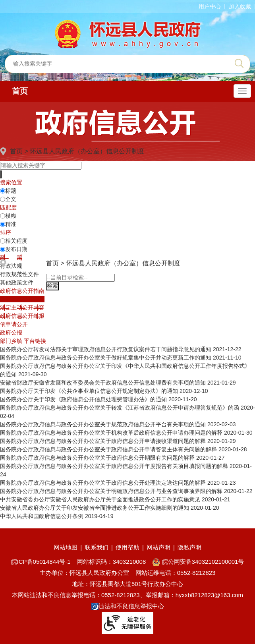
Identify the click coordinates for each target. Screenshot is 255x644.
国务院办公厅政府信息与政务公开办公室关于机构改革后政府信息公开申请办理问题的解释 (111, 433)
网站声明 (158, 547)
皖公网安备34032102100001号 (198, 562)
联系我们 (97, 547)
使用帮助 (127, 547)
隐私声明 (189, 547)
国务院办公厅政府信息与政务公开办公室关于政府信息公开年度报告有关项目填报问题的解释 (114, 466)
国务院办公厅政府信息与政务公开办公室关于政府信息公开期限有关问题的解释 (97, 458)
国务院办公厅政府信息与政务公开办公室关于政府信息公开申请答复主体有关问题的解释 (108, 449)
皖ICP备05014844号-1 (41, 562)
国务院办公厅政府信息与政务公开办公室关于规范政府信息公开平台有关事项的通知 (103, 424)
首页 (20, 91)
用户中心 (210, 6)
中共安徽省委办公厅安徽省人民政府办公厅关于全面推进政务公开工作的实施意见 (100, 499)
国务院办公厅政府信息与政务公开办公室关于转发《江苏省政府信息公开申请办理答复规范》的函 (120, 408)
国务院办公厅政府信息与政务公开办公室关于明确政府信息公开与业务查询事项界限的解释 (111, 491)
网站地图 (66, 547)
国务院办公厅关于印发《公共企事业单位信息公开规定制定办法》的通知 (89, 391)
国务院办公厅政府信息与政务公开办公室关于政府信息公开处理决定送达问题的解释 (103, 483)
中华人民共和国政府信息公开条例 (42, 516)
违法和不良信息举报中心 (128, 606)
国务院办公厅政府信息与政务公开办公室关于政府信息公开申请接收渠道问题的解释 (103, 441)
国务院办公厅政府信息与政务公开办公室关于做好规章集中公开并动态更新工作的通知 (106, 358)
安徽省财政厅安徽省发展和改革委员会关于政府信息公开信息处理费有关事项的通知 (103, 383)
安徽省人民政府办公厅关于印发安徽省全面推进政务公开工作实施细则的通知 (95, 508)
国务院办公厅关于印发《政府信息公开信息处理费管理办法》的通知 (83, 399)
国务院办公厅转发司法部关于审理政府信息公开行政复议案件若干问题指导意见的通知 (106, 349)
